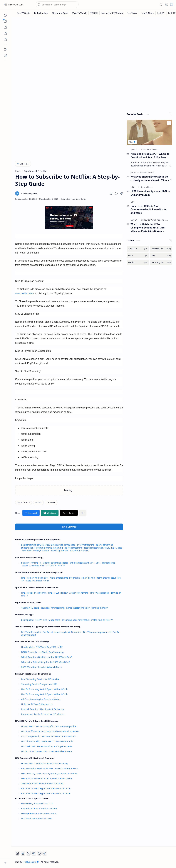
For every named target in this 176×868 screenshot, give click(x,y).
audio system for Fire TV (37, 581)
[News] (146, 172)
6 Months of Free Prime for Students (39, 808)
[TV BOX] (94, 13)
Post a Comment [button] (69, 527)
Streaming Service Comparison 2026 (39, 684)
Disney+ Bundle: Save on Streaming (39, 813)
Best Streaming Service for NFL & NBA (40, 679)
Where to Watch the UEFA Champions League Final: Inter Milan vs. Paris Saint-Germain (148, 228)
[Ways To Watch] (79, 13)
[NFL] (161, 256)
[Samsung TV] (161, 262)
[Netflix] (38, 502)
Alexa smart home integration (65, 578)
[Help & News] (147, 13)
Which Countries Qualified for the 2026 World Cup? (47, 657)
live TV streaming (86, 545)
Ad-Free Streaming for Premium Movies (41, 699)
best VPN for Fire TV (31, 563)
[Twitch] (39, 853)
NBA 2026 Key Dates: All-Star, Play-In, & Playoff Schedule (49, 773)
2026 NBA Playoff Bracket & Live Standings (42, 783)
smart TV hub (88, 578)
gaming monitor (100, 608)
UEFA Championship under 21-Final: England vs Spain (151, 193)
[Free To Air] (132, 13)
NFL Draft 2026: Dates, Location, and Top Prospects (47, 746)
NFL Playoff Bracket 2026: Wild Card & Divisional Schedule (50, 731)
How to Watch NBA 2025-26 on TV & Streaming (44, 763)
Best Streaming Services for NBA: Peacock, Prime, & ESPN (50, 768)
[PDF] (145, 150)
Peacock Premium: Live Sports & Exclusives (42, 709)
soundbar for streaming (53, 608)
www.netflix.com (24, 293)
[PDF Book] (153, 150)
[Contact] (5, 55)
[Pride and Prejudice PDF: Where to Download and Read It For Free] (149, 132)
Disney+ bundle (41, 551)
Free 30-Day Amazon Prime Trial (37, 803)
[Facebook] (17, 853)
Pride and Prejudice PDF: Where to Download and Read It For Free (150, 156)
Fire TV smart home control (35, 578)
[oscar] (152, 172)
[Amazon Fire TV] (161, 249)
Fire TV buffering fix (31, 632)
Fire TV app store (52, 620)
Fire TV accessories (99, 593)
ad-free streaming (74, 548)
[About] (5, 49)
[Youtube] (34, 853)
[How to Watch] (150, 220)
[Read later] (111, 193)
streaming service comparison (60, 545)
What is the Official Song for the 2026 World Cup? (46, 662)
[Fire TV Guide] (24, 13)
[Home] (5, 15)
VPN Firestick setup (106, 563)
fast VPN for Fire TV (55, 566)
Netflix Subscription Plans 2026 (37, 818)
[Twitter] (28, 853)
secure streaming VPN (33, 566)
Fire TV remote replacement (97, 632)
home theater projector (78, 608)
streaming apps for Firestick (76, 620)
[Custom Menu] (5, 33)
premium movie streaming (50, 548)
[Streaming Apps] (60, 13)
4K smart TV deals (30, 608)
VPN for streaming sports (55, 563)
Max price (27, 551)
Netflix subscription (94, 548)
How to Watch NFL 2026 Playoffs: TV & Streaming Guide (49, 726)
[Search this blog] (57, 5)
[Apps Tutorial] (23, 502)
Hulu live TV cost (114, 548)
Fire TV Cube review (58, 593)
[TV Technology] (41, 13)
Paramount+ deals (79, 551)
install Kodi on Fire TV (102, 620)
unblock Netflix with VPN (82, 563)
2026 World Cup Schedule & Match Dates (42, 667)
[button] (5, 5)
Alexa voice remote (79, 593)
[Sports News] (146, 187)
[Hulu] (138, 256)
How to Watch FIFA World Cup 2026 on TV (42, 647)
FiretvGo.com (16, 5)
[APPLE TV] (138, 249)
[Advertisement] (94, 43)
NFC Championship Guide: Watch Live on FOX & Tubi (47, 741)
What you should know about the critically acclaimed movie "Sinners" (151, 178)
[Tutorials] (51, 502)
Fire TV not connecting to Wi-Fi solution (62, 632)
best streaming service (32, 545)
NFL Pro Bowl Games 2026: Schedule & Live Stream (46, 751)
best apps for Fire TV (32, 620)
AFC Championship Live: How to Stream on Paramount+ (49, 736)
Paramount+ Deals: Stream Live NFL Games (43, 714)
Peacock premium (59, 551)
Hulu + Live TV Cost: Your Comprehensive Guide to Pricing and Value (149, 210)
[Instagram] (23, 853)
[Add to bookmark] (169, 123)
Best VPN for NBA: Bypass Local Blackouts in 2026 (46, 788)
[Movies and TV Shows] (112, 13)
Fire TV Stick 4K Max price (34, 593)
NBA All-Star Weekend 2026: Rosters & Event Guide (46, 778)
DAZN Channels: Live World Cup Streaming (42, 652)
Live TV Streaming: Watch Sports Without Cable (45, 689)
